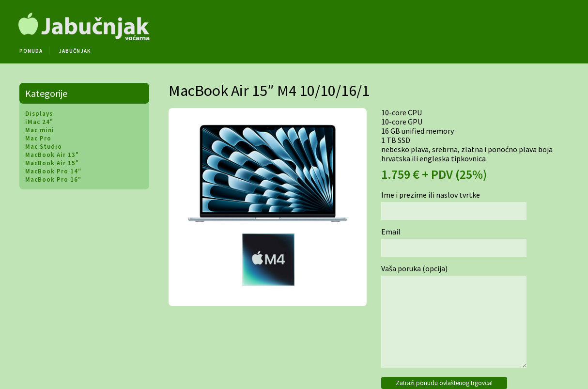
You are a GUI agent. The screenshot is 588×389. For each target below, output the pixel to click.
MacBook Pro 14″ (53, 171)
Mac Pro (38, 138)
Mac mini (40, 130)
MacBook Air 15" (52, 163)
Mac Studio (44, 147)
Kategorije (46, 93)
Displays (39, 114)
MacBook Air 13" (52, 155)
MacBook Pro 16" (53, 179)
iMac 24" (39, 122)
